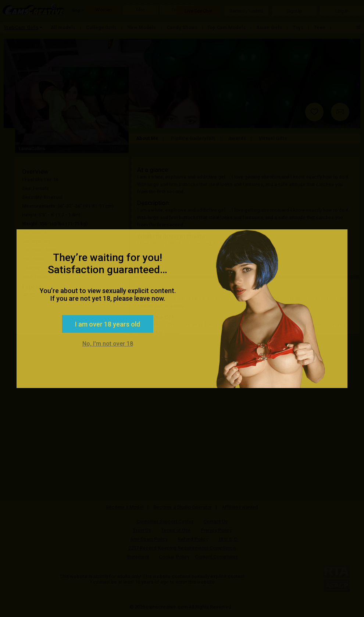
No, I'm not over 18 (108, 344)
